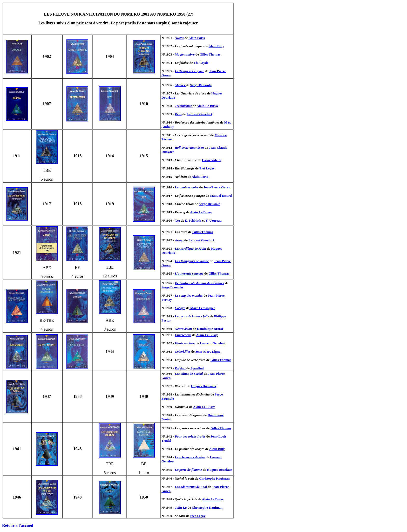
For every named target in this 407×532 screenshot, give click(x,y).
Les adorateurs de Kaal (191, 487)
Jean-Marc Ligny (208, 352)
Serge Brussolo (201, 85)
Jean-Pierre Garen (217, 187)
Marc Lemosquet (202, 308)
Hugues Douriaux (203, 386)
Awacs (179, 38)
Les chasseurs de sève (190, 457)
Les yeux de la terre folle (192, 316)
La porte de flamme (188, 470)
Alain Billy (216, 46)
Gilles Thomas (210, 54)
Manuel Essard (221, 196)
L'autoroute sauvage (189, 273)
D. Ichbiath (193, 220)
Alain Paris (196, 38)
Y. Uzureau (213, 220)
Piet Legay (207, 168)
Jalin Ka (181, 507)
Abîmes (180, 85)
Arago (179, 240)
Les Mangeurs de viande (192, 261)
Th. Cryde (201, 63)
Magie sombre (185, 54)
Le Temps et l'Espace (189, 71)
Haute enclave (185, 343)
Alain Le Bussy (208, 106)
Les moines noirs (187, 187)
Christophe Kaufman (214, 478)
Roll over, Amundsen (189, 148)
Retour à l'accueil (18, 525)
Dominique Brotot (210, 329)
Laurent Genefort (199, 114)
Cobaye (180, 308)
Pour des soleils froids (190, 436)
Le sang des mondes (189, 295)
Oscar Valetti (211, 160)
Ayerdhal (197, 368)
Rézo (178, 114)
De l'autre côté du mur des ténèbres (199, 283)
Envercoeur (183, 335)
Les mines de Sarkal (189, 374)
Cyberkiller (182, 352)
